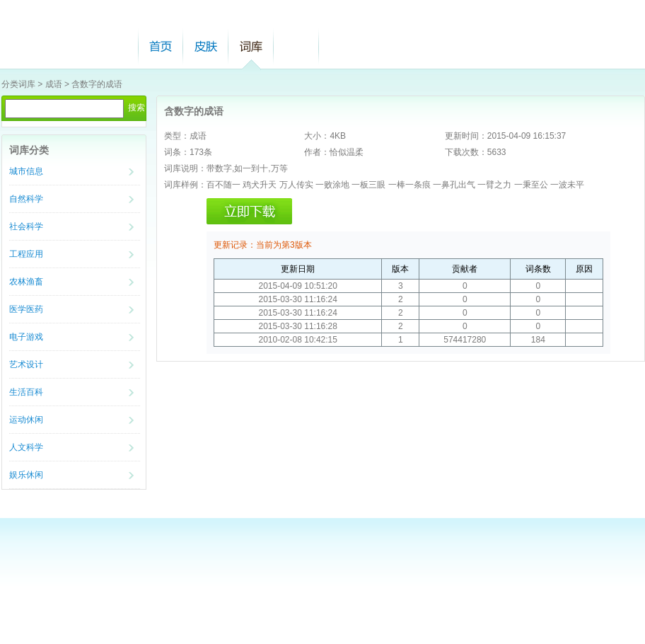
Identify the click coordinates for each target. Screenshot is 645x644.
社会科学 (26, 226)
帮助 (296, 46)
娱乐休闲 (26, 475)
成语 (54, 84)
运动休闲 (26, 420)
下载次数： (466, 152)
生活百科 (26, 392)
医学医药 (26, 309)
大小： (317, 136)
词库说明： (185, 168)
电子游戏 (26, 337)
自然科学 (26, 199)
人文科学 (26, 447)
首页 (161, 46)
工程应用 (26, 254)
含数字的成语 (97, 84)
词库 (251, 46)
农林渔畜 (26, 282)
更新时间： (466, 136)
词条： (177, 152)
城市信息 (26, 171)
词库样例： (185, 185)
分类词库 (18, 84)
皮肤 (206, 46)
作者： (317, 152)
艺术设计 (26, 364)
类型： (177, 136)
